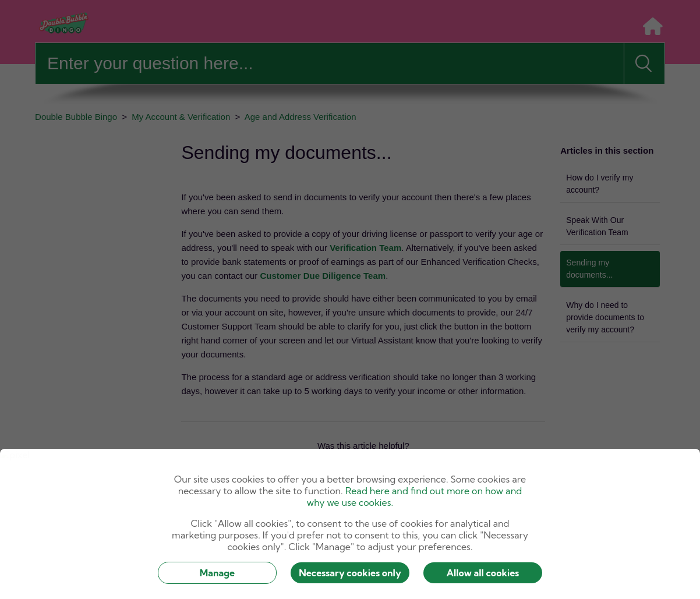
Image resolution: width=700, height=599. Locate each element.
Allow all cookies (483, 573)
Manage (217, 573)
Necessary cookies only (350, 573)
